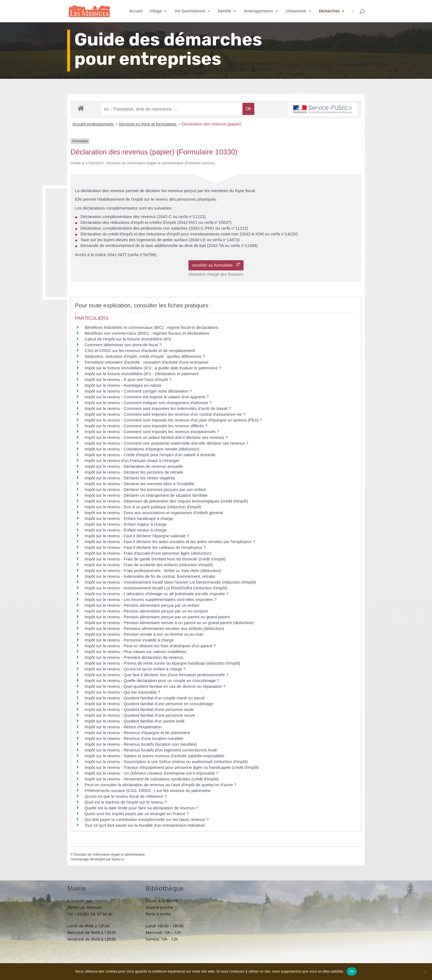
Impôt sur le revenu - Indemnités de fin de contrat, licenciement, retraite (150, 576)
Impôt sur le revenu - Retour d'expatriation (123, 727)
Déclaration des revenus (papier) (212, 124)
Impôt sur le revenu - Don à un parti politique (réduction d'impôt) (143, 507)
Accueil (136, 11)
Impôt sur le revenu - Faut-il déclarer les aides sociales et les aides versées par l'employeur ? (170, 542)
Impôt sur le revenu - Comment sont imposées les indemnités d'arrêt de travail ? (158, 408)
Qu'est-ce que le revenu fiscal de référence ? (126, 796)
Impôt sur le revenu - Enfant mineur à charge (126, 530)
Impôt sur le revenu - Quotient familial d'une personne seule (139, 709)
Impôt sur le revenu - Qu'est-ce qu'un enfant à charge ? (135, 669)
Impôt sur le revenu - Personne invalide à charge (129, 640)
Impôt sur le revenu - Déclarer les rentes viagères (130, 478)
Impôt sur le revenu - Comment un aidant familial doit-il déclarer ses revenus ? (156, 437)
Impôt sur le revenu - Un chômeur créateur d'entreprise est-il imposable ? (152, 773)
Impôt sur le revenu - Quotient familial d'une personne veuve (140, 715)
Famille (225, 11)
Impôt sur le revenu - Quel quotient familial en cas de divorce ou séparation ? (155, 686)
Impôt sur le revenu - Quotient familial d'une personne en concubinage (149, 704)
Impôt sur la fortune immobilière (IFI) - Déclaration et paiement (142, 374)
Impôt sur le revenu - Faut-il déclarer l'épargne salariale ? (137, 536)
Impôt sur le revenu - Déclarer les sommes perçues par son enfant (145, 489)
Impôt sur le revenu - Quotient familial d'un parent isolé (135, 721)
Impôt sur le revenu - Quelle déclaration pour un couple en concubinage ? (152, 680)
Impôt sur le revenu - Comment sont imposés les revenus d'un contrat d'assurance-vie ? (165, 414)
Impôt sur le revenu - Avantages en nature (123, 385)
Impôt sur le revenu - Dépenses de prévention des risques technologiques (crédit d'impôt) (166, 501)
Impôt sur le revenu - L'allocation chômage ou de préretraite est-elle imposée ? (156, 594)
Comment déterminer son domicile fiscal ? (123, 345)
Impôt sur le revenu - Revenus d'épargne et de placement (137, 733)
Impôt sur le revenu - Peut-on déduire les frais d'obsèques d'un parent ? (150, 646)
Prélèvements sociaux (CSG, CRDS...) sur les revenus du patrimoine (148, 790)
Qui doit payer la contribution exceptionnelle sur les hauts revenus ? (147, 819)
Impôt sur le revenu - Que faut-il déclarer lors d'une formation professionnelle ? (156, 675)
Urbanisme (296, 11)
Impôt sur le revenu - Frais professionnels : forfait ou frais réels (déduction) (153, 570)
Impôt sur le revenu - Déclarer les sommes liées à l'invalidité (140, 484)
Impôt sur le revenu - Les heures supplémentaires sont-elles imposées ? (151, 599)
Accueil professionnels (94, 124)
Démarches (329, 11)
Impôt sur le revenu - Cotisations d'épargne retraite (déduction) (142, 449)
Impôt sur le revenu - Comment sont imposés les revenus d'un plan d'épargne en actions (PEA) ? (173, 420)
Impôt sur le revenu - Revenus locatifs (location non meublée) (141, 744)
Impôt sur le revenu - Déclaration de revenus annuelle (134, 466)
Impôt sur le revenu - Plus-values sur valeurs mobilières (135, 652)
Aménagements (258, 11)
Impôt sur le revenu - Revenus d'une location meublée (134, 738)
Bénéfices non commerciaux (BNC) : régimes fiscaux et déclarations (147, 333)
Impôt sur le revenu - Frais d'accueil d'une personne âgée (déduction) (148, 553)
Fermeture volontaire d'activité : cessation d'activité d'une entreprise (147, 362)
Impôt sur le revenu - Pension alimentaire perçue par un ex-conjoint (146, 611)
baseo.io (118, 859)
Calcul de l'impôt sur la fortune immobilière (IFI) (128, 339)
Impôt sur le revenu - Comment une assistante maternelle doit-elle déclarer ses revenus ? (166, 443)
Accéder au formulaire (216, 265)
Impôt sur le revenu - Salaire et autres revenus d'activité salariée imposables (154, 756)
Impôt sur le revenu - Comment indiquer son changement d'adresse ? (148, 403)
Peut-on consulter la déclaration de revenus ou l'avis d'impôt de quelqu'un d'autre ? (160, 785)
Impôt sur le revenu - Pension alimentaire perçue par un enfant (142, 605)
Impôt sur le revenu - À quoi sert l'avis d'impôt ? (128, 379)
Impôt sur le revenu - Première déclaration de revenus (134, 657)
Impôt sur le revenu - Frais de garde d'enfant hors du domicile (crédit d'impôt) (155, 559)
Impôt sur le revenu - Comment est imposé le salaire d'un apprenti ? (147, 397)
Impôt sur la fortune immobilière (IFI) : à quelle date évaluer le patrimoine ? (153, 368)
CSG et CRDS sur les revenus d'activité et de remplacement (140, 351)
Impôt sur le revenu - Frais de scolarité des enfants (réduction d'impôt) (149, 565)
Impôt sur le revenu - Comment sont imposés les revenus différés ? (146, 426)
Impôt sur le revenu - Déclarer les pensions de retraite (134, 472)
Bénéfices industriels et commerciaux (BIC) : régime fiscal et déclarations (151, 327)
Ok (352, 971)
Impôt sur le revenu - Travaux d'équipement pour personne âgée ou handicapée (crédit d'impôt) (172, 767)
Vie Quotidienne (190, 11)
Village (156, 11)
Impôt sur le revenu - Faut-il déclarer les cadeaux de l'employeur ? (145, 547)
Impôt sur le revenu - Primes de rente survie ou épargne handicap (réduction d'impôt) (162, 663)
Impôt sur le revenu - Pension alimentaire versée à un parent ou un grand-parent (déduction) (169, 623)
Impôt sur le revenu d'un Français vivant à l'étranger (132, 461)
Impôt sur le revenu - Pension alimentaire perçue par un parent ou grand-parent (157, 617)
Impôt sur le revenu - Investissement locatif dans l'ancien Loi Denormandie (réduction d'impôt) (170, 582)
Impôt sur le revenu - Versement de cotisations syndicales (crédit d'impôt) (152, 779)
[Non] (425, 971)
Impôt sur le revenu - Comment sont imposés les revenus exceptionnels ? (152, 432)
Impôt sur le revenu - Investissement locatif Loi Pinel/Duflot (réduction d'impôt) (156, 588)
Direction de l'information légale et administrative (109, 855)
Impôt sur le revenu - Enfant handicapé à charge (129, 518)
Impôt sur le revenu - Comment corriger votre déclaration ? (138, 391)
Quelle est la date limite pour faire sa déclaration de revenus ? (141, 808)
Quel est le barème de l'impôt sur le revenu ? (126, 802)
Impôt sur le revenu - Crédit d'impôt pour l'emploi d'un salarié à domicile (150, 455)
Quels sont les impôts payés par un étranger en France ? (137, 814)
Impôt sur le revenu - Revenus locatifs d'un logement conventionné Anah (151, 750)
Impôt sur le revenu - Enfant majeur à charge (126, 524)
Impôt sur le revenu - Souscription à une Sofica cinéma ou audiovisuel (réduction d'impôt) (166, 762)
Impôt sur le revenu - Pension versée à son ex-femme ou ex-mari (144, 634)
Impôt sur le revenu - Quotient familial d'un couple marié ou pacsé (145, 698)
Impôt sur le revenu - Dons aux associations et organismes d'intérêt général (154, 513)
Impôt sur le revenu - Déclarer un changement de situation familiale (146, 495)
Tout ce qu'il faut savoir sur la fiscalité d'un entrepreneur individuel (145, 825)
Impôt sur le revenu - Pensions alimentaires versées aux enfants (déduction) (154, 628)
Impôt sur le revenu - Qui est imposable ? (122, 692)
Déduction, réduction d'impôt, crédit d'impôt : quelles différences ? (145, 356)
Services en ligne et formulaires (148, 124)
